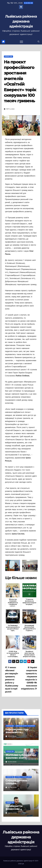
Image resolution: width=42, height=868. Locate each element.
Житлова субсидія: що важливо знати (21, 756)
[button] (39, 42)
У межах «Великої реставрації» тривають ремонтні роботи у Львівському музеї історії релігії (12, 680)
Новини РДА (10, 726)
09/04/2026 (12, 813)
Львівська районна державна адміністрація (21, 21)
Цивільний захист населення (25, 726)
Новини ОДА (8, 56)
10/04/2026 (12, 736)
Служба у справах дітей (23, 777)
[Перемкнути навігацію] (21, 42)
